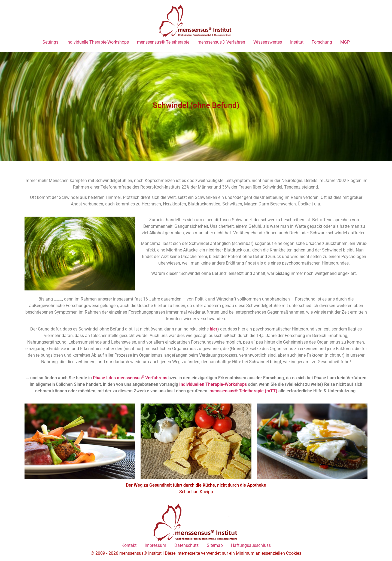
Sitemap (215, 545)
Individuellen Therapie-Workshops (213, 384)
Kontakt (129, 545)
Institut (297, 42)
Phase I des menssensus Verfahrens (130, 378)
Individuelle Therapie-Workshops (98, 42)
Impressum (155, 545)
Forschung (322, 42)
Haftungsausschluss (251, 545)
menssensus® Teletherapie (163, 42)
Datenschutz (186, 545)
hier (214, 329)
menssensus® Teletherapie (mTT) (244, 391)
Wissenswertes (268, 42)
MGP (345, 42)
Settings (50, 42)
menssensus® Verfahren (221, 42)
